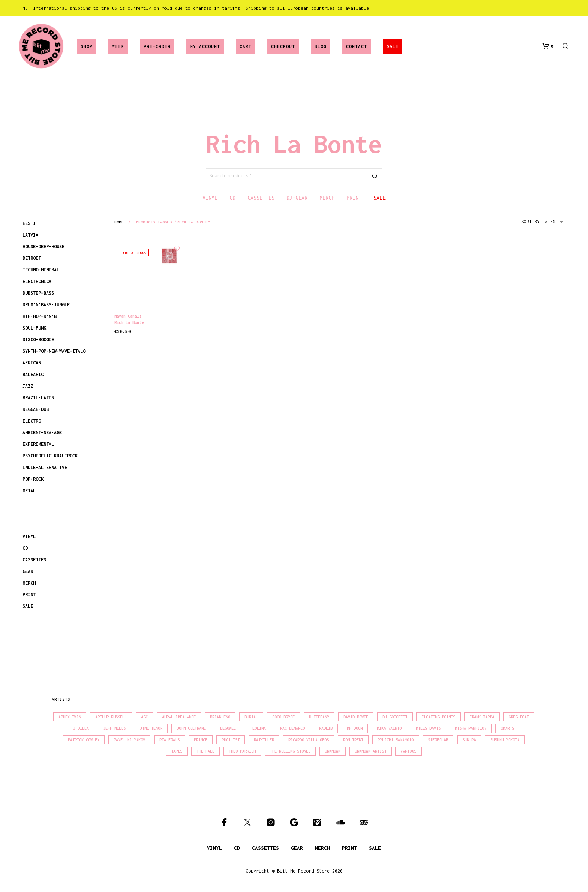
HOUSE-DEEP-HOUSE (43, 247)
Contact (357, 46)
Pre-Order (157, 46)
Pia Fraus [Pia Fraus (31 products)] (169, 740)
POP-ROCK (33, 479)
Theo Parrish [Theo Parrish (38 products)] (242, 751)
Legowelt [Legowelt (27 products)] (229, 728)
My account (205, 46)
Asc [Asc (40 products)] (144, 717)
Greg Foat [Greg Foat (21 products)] (519, 717)
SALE (393, 46)
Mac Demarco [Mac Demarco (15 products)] (292, 728)
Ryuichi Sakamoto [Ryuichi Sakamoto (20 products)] (396, 740)
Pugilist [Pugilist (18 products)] (231, 740)
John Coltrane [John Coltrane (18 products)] (191, 728)
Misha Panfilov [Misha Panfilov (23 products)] (471, 728)
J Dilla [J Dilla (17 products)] (81, 728)
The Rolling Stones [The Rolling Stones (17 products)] (290, 751)
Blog (321, 46)
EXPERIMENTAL (38, 444)
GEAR (28, 571)
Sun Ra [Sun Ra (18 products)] (469, 740)
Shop (87, 46)
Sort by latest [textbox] (540, 221)
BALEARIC (33, 374)
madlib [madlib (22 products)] (326, 728)
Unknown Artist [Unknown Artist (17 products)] (370, 751)
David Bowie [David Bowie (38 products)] (356, 717)
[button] (548, 46)
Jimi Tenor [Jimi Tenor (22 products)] (151, 728)
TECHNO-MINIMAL (41, 270)
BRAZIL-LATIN (38, 398)
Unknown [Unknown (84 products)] (333, 751)
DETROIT (32, 258)
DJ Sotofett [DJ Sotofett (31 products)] (395, 717)
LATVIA (30, 235)
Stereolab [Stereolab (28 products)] (438, 740)
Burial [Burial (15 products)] (251, 717)
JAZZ (28, 386)
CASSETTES (34, 560)
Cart (246, 46)
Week (118, 46)
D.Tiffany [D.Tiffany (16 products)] (319, 717)
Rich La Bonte (129, 322)
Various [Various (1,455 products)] (408, 751)
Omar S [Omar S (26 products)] (507, 728)
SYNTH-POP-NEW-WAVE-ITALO (54, 351)
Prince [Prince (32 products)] (201, 740)
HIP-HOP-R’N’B (40, 316)
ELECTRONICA (37, 281)
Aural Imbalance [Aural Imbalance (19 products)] (179, 717)
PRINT (29, 594)
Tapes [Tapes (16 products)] (177, 751)
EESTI (29, 223)
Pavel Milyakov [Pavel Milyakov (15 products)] (129, 740)
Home (119, 222)
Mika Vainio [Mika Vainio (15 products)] (389, 728)
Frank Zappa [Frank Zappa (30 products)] (482, 717)
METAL (29, 491)
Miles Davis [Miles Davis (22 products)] (428, 728)
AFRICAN (32, 363)
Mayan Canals (128, 316)
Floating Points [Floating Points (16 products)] (438, 717)
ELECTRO (32, 421)
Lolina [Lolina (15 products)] (259, 728)
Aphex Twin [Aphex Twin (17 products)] (70, 717)
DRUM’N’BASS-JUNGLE (46, 305)
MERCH (29, 583)
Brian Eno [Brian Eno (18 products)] (220, 717)
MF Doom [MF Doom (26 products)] (355, 728)
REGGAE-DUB (36, 409)
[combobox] (543, 224)
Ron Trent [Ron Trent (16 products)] (353, 740)
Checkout (283, 46)
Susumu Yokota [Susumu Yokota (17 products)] (505, 740)
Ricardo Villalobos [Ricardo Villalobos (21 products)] (309, 740)
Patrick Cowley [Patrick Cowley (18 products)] (84, 740)
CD (25, 548)
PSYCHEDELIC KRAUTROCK (50, 456)
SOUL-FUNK (34, 328)
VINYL (29, 536)
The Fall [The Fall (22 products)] (205, 751)
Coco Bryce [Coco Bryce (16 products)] (283, 717)
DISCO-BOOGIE (38, 340)
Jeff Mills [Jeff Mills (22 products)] (114, 728)
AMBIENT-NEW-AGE (42, 433)
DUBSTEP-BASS (38, 293)
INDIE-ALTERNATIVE (45, 467)
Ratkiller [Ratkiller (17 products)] (264, 740)
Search (375, 176)
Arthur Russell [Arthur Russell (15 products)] (111, 717)
